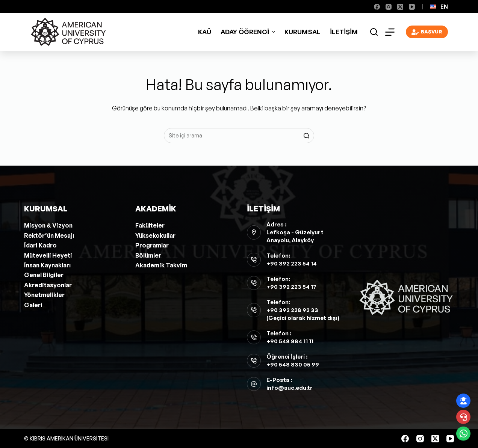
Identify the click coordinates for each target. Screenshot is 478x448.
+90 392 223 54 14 (292, 263)
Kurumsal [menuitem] (303, 32)
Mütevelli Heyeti (48, 255)
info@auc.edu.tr (290, 388)
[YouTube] (412, 7)
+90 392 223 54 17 (291, 287)
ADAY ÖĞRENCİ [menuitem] (249, 32)
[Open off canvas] (390, 32)
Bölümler (148, 255)
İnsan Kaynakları (47, 265)
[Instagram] (389, 7)
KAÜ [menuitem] (205, 32)
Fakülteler (150, 225)
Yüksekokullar (155, 235)
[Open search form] (374, 32)
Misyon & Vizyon (48, 225)
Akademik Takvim (161, 265)
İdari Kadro (40, 245)
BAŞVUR (427, 32)
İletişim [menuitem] (344, 32)
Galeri (33, 305)
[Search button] (307, 136)
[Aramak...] (239, 136)
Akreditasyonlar (48, 285)
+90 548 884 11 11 (290, 341)
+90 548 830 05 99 (293, 364)
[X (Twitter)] (400, 7)
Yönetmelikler (44, 295)
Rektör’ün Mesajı (49, 235)
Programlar (152, 245)
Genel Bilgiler (44, 275)
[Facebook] (377, 7)
